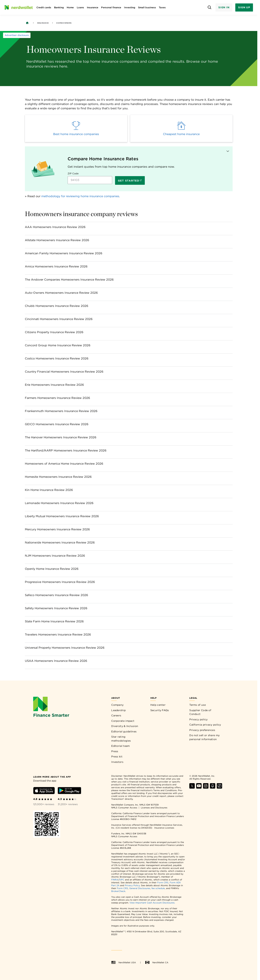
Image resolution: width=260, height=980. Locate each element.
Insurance (93, 7)
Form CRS (163, 882)
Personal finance (111, 7)
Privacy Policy (132, 885)
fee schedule (158, 888)
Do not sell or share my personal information (204, 737)
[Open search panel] (210, 7)
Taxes (162, 7)
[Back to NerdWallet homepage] (27, 23)
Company (117, 705)
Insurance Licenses (164, 828)
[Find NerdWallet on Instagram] (206, 788)
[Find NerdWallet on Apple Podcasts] (213, 788)
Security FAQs (160, 710)
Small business (147, 7)
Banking (59, 7)
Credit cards (44, 7)
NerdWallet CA (157, 963)
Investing (130, 7)
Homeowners (64, 23)
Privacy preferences (202, 730)
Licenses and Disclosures (154, 808)
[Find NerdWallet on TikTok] (219, 788)
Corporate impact (123, 721)
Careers (116, 715)
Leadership (118, 710)
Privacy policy (198, 719)
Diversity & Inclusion (125, 726)
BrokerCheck (118, 891)
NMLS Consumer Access (124, 808)
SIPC (122, 880)
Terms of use (198, 705)
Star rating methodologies (121, 739)
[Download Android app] (69, 791)
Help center (158, 705)
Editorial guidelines (124, 731)
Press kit (117, 757)
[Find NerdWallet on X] (192, 788)
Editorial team (120, 746)
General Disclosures (140, 888)
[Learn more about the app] (52, 777)
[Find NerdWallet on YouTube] (199, 788)
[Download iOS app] (44, 791)
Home (70, 7)
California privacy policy (205, 725)
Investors (117, 762)
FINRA (115, 880)
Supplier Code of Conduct (200, 712)
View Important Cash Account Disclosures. (152, 903)
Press (115, 751)
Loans (80, 7)
